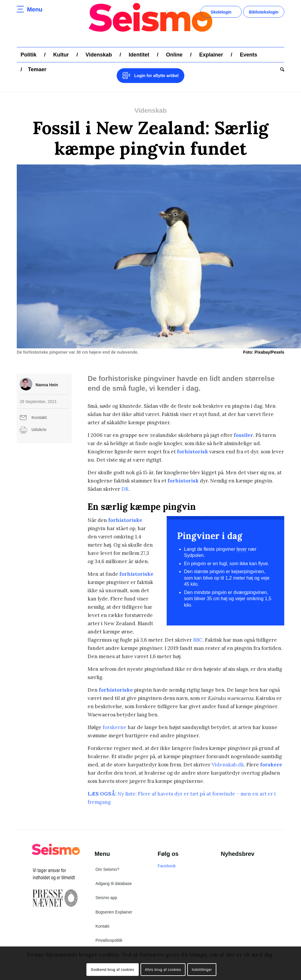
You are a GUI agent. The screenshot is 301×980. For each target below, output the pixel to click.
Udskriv (39, 430)
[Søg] (280, 69)
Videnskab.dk (228, 765)
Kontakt (39, 417)
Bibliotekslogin (264, 12)
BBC (198, 640)
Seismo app (106, 898)
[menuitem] (29, 55)
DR (125, 489)
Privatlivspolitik (109, 940)
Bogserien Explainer (114, 912)
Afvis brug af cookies (163, 970)
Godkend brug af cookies (112, 970)
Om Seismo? (107, 869)
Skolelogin (221, 12)
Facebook (167, 866)
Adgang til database (114, 884)
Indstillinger (202, 970)
